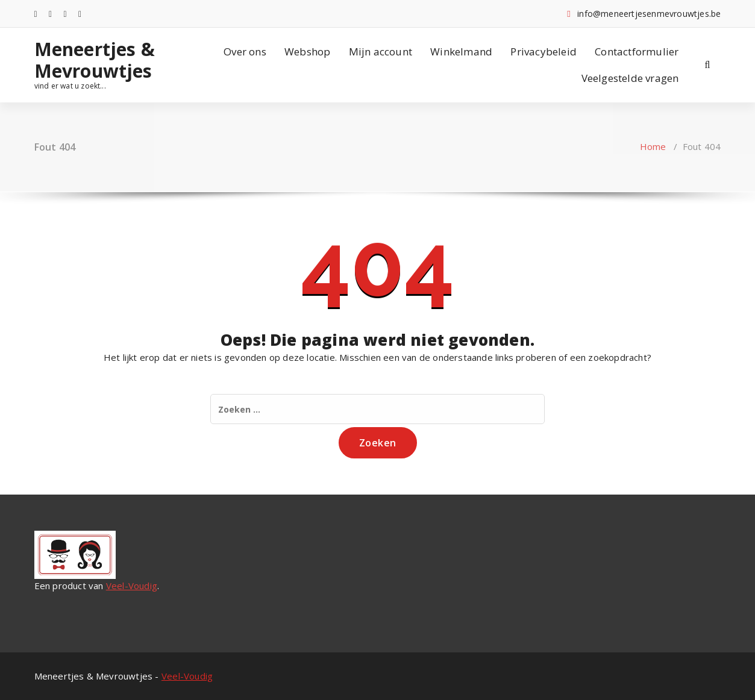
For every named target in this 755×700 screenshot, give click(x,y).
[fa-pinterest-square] (80, 14)
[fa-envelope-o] (65, 14)
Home (653, 146)
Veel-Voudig (132, 586)
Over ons (245, 52)
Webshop (307, 52)
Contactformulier (637, 52)
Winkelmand (461, 52)
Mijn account (381, 52)
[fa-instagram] (50, 14)
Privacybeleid (544, 52)
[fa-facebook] (36, 14)
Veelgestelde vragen (630, 78)
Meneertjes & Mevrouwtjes (95, 60)
